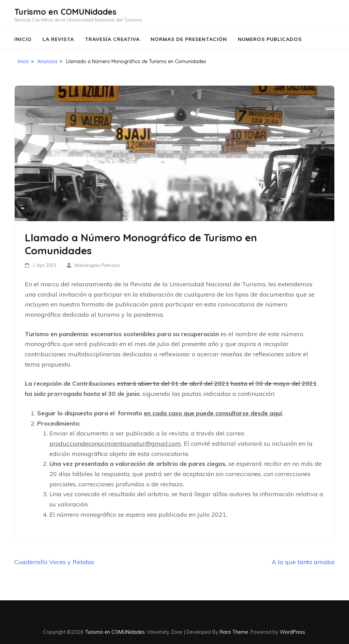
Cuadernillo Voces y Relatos (54, 562)
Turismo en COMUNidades (65, 12)
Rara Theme (234, 632)
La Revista (58, 39)
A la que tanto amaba (303, 562)
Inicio (23, 39)
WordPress (292, 632)
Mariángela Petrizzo (97, 265)
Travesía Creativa (112, 39)
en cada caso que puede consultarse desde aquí (213, 413)
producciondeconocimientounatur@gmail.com (115, 443)
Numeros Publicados (270, 39)
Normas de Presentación (189, 39)
